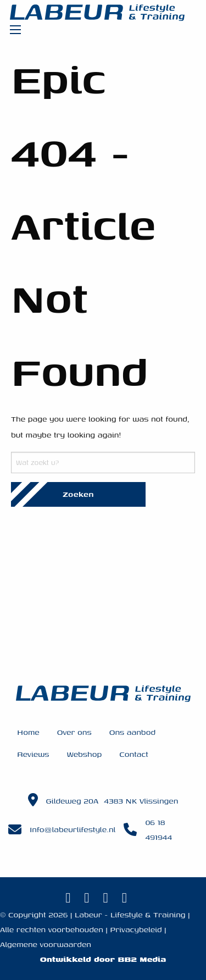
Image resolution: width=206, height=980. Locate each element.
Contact (134, 754)
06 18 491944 (158, 829)
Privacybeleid (136, 929)
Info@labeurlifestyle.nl (73, 829)
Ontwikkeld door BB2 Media (103, 959)
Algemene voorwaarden (46, 944)
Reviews (33, 754)
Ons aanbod (132, 732)
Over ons (74, 732)
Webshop (84, 754)
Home (28, 732)
